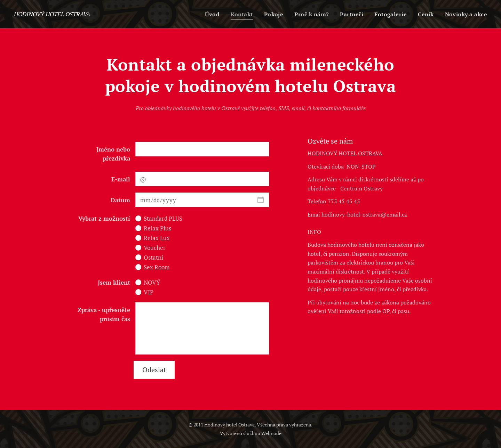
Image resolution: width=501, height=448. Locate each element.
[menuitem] (207, 14)
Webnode (271, 433)
